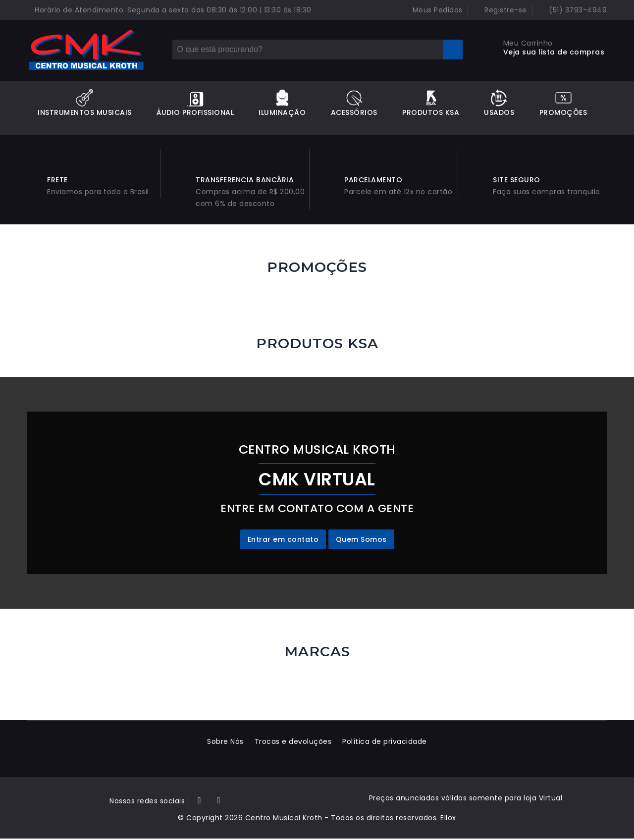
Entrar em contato (283, 541)
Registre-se (500, 10)
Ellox (448, 819)
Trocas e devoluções (293, 743)
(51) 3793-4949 (572, 10)
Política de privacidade (386, 743)
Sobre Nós (224, 743)
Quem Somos (361, 541)
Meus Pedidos (432, 10)
